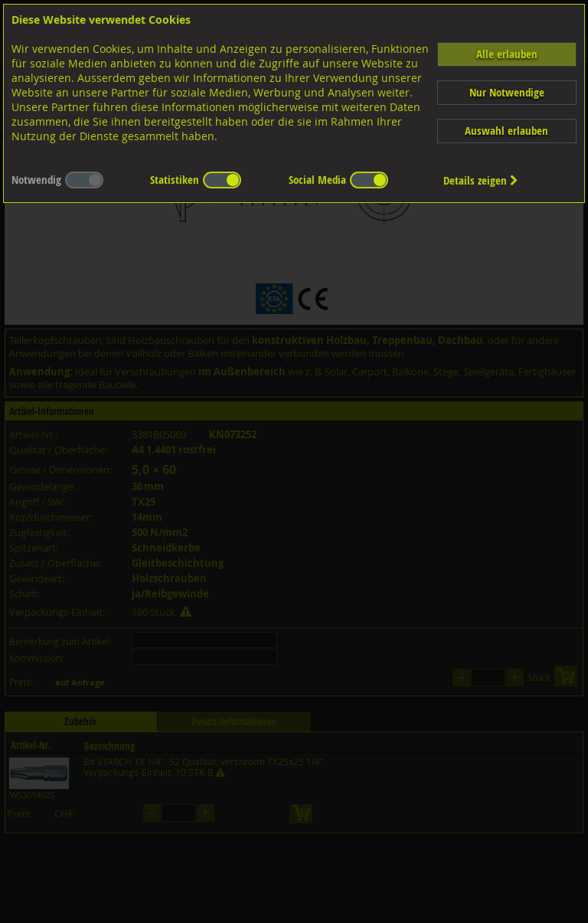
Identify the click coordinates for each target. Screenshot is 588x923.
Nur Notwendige (507, 92)
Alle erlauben (507, 54)
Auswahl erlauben (506, 131)
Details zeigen (481, 180)
